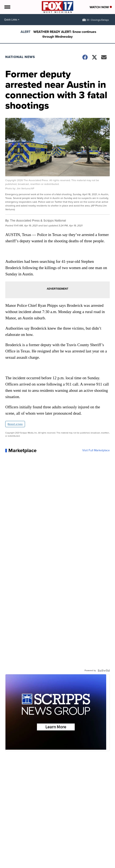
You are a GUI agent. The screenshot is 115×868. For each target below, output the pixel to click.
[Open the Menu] (7, 7)
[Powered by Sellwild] (104, 671)
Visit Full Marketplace (96, 450)
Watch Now (101, 7)
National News (20, 57)
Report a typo (15, 424)
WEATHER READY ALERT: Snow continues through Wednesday (65, 34)
